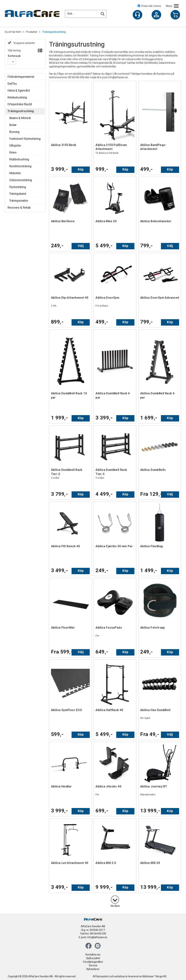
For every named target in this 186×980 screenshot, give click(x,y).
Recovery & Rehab (19, 208)
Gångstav (15, 145)
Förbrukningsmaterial (21, 77)
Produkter (32, 32)
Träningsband (18, 194)
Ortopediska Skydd (20, 104)
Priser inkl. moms (149, 6)
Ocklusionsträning (21, 180)
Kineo (13, 152)
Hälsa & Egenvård (19, 91)
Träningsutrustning (54, 32)
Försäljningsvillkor (93, 962)
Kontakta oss (93, 955)
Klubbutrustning (19, 159)
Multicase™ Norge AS (154, 976)
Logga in (156, 15)
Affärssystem (101, 976)
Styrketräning (18, 187)
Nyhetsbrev (93, 969)
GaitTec (12, 84)
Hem (19, 32)
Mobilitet (15, 173)
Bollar (13, 125)
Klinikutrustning (17, 97)
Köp (81, 169)
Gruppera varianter (24, 43)
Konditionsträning (20, 166)
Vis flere (115, 906)
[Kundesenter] (138, 15)
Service (93, 965)
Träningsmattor (19, 201)
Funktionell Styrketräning (25, 139)
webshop (120, 976)
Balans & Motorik (20, 118)
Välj (81, 246)
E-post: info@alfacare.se (93, 937)
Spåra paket (93, 958)
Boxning (14, 132)
